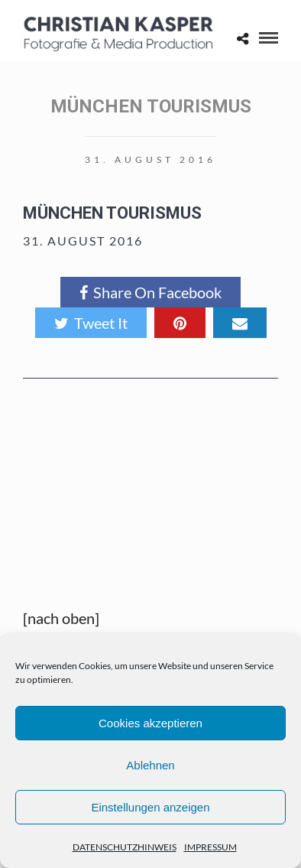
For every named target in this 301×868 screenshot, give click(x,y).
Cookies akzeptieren (150, 723)
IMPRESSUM (210, 847)
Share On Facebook (150, 292)
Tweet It (91, 323)
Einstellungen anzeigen (150, 807)
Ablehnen (150, 765)
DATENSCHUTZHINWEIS (125, 847)
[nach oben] (61, 618)
